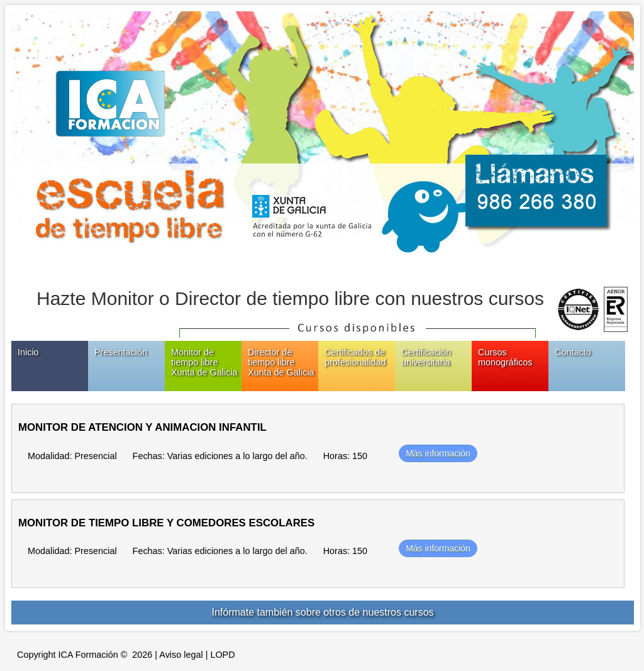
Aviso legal (181, 655)
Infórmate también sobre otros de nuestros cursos (322, 612)
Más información (438, 453)
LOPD (222, 655)
